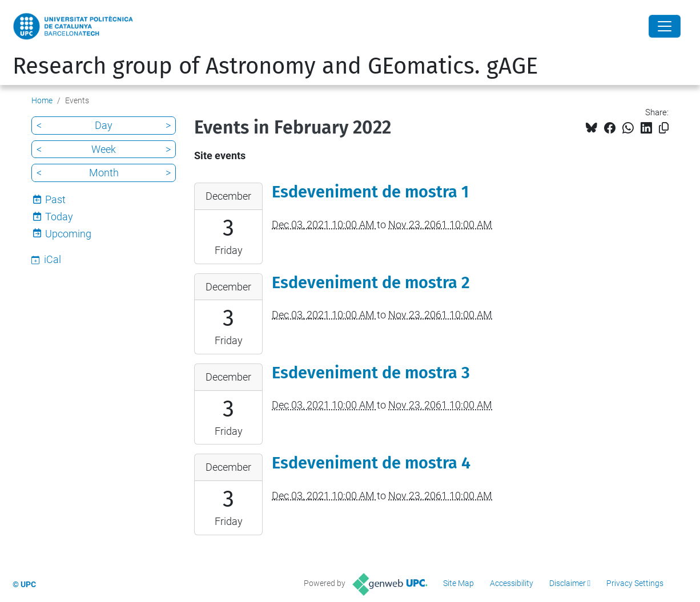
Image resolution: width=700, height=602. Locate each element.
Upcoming (68, 234)
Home (42, 100)
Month (104, 173)
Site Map (458, 583)
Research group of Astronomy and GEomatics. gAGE (275, 66)
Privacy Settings (635, 583)
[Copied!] (664, 128)
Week (104, 149)
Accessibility (512, 583)
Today (59, 217)
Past (55, 199)
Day (104, 125)
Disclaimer (568, 583)
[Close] (665, 26)
